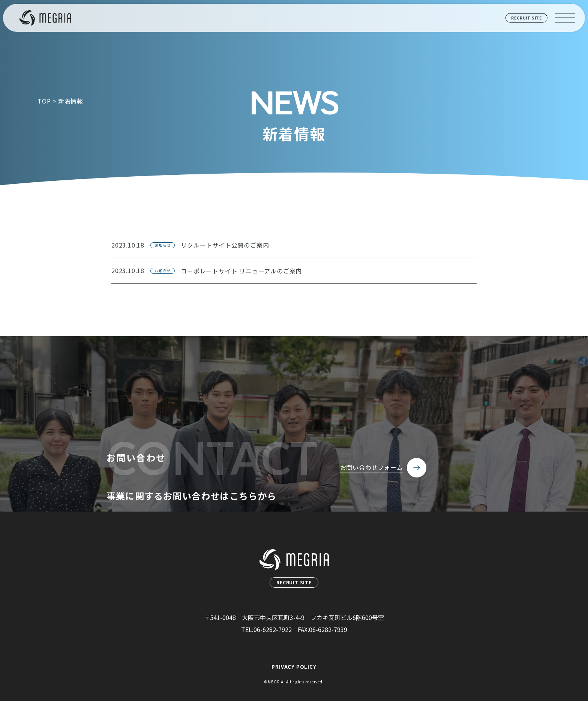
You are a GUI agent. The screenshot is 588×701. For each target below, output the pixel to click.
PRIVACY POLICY (294, 667)
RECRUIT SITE (526, 18)
